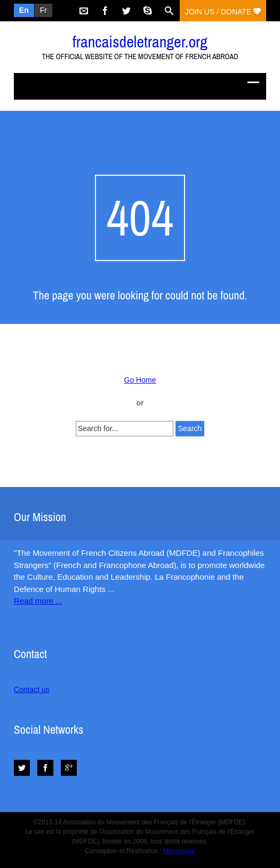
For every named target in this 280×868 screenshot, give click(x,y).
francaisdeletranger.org (140, 42)
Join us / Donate (223, 12)
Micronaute (179, 851)
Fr (43, 10)
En (24, 10)
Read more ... (38, 601)
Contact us (32, 689)
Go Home (140, 380)
